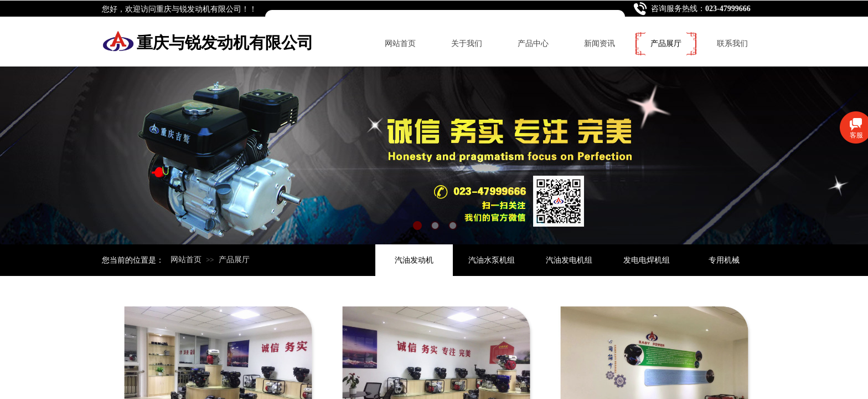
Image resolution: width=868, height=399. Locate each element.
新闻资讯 (600, 44)
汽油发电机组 (569, 260)
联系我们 (732, 44)
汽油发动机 (414, 260)
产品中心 (533, 44)
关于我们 (467, 44)
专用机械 (724, 260)
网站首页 (400, 44)
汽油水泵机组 (492, 260)
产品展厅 (666, 44)
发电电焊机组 (647, 260)
